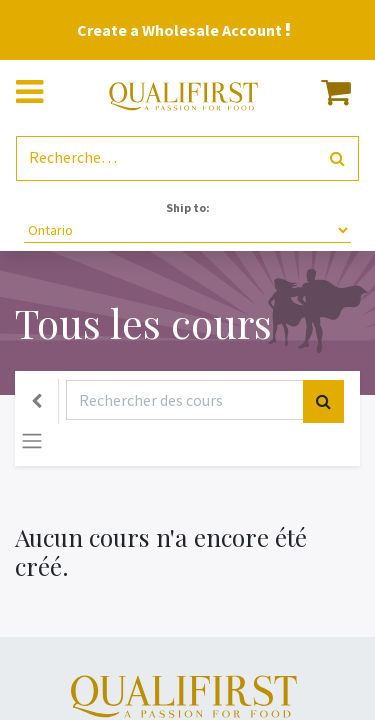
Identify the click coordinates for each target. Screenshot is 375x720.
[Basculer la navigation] (32, 441)
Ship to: (188, 207)
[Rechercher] (337, 158)
